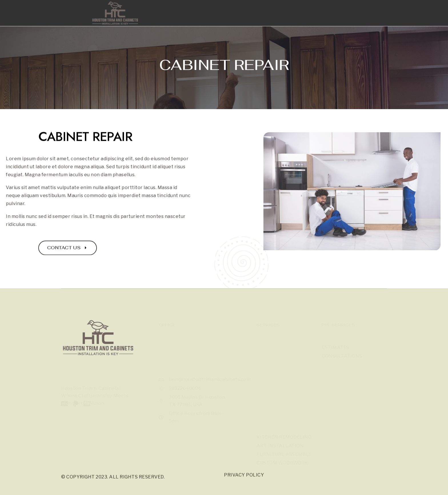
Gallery (205, 19)
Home (175, 19)
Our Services (246, 19)
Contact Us (291, 19)
